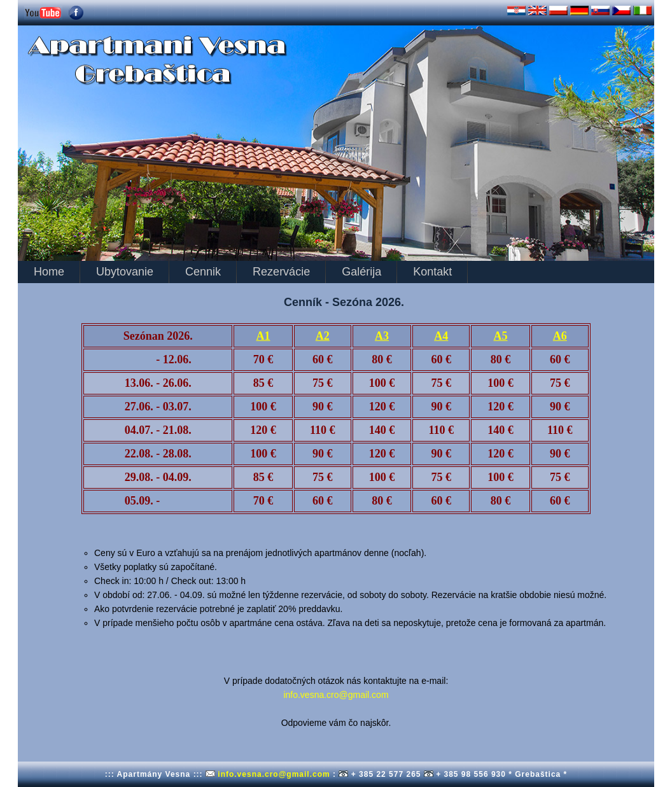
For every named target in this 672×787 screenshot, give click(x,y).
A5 (501, 336)
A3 (382, 336)
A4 (441, 336)
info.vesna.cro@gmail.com (336, 695)
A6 (560, 336)
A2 (323, 336)
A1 (263, 336)
